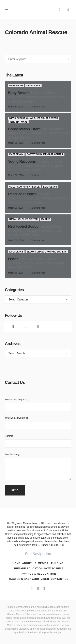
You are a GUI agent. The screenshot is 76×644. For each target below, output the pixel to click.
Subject (38, 441)
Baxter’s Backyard (24, 579)
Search (68, 59)
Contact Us (59, 579)
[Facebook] (13, 326)
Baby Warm (16, 86)
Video (45, 579)
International (19, 122)
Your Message (38, 467)
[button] (6, 10)
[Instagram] (38, 326)
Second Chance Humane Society (47, 252)
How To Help (54, 569)
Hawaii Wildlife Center (24, 219)
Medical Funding (51, 563)
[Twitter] (25, 326)
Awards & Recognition (39, 574)
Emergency (33, 86)
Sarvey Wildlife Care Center (45, 154)
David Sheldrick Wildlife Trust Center (34, 118)
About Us (29, 563)
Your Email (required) (38, 423)
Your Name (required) (38, 405)
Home (17, 563)
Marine (46, 219)
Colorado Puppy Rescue (25, 187)
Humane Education (28, 569)
